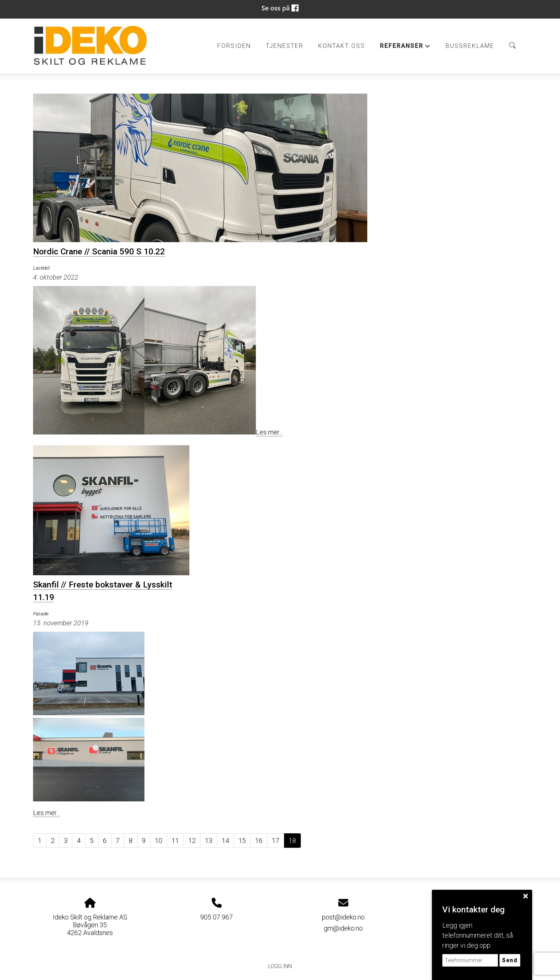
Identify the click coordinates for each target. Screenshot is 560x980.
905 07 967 (216, 917)
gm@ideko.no (343, 928)
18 (292, 841)
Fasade (41, 613)
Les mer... (269, 432)
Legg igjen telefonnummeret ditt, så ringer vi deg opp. (478, 935)
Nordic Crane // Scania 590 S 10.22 (99, 251)
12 (192, 841)
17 (276, 841)
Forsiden (234, 46)
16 (259, 841)
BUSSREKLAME (470, 46)
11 (175, 841)
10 (159, 841)
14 (225, 841)
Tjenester (285, 46)
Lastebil (41, 268)
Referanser (405, 48)
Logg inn (280, 966)
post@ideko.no (343, 917)
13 (209, 841)
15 (242, 841)
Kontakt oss (342, 46)
